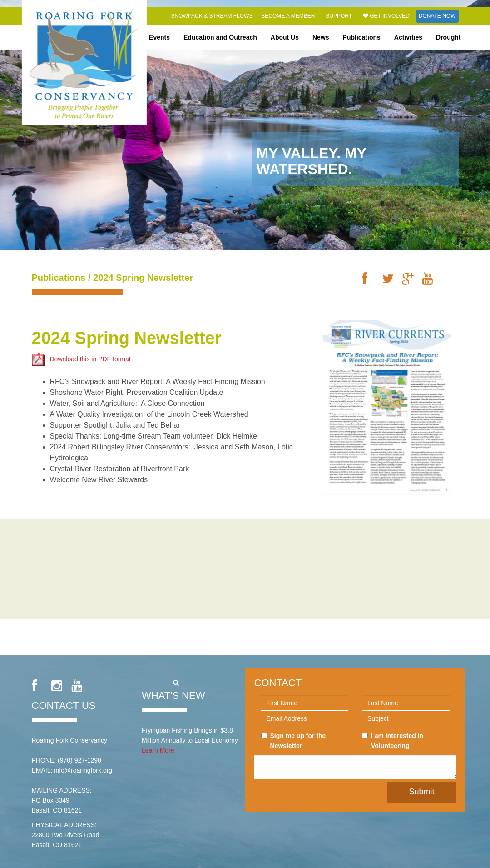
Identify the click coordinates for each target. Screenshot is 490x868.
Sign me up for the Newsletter (294, 741)
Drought (448, 37)
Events (159, 37)
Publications (362, 37)
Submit (421, 792)
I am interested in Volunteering (393, 741)
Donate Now (437, 16)
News (321, 37)
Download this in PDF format (81, 359)
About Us (285, 37)
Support (339, 16)
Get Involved (386, 16)
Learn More (158, 750)
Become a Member (288, 16)
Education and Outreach (220, 37)
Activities (408, 37)
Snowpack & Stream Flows (212, 16)
